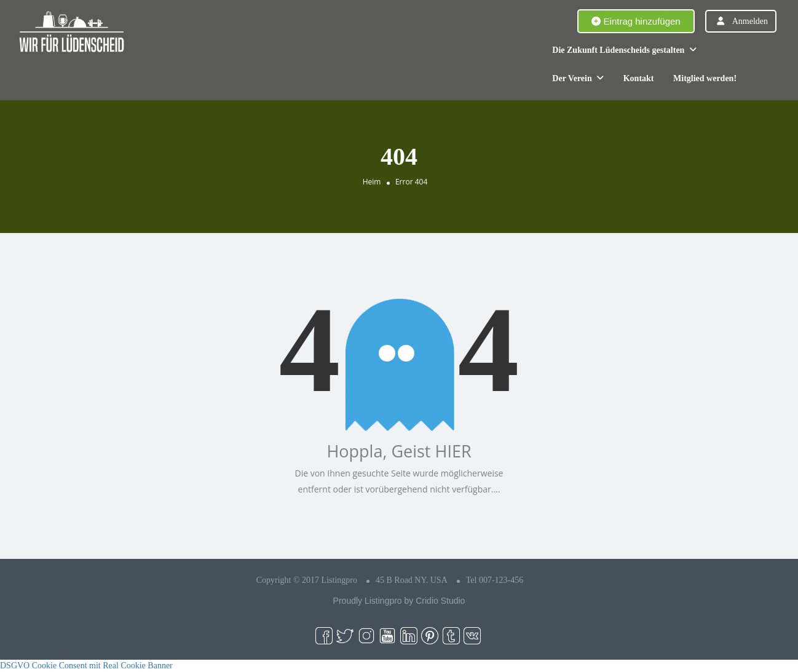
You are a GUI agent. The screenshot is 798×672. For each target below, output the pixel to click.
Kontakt (639, 78)
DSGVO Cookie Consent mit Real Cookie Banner (86, 666)
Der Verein (572, 78)
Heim (372, 182)
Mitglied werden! (705, 78)
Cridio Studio (440, 601)
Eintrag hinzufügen (636, 21)
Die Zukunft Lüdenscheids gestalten (618, 50)
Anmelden (750, 21)
